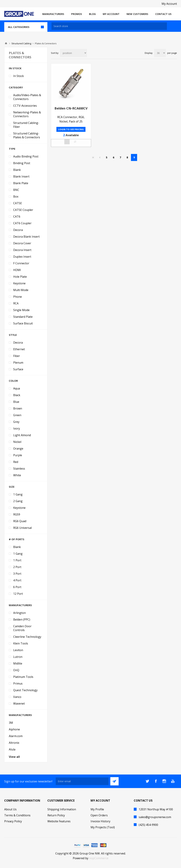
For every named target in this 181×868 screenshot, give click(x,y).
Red (16, 462)
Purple (18, 455)
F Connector (21, 263)
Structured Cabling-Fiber (26, 125)
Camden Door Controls (22, 628)
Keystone (19, 283)
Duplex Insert (22, 257)
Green (17, 415)
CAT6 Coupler (22, 223)
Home (6, 43)
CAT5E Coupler (23, 210)
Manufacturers (20, 605)
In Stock (15, 68)
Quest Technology (25, 690)
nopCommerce (99, 858)
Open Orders (99, 815)
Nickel (17, 442)
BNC (16, 190)
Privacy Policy (13, 821)
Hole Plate (20, 277)
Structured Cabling (21, 43)
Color (13, 381)
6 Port (17, 587)
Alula (12, 749)
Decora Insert (22, 250)
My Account (169, 4)
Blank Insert (21, 176)
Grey (16, 422)
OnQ (16, 670)
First (93, 157)
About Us (10, 809)
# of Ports (17, 539)
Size (12, 487)
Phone (18, 297)
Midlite (18, 663)
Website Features (59, 821)
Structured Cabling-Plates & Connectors (27, 135)
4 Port (17, 580)
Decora (18, 230)
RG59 (17, 514)
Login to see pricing (71, 129)
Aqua (17, 388)
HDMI (17, 270)
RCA (16, 303)
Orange (18, 448)
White (17, 475)
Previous (100, 157)
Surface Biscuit (23, 323)
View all (14, 757)
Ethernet (19, 349)
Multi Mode (21, 290)
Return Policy (56, 815)
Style (13, 335)
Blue (16, 402)
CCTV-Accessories (25, 106)
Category (16, 87)
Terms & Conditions (17, 815)
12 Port (18, 594)
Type (12, 149)
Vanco (17, 697)
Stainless (19, 469)
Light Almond (22, 435)
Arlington (19, 613)
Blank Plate (21, 183)
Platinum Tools (23, 677)
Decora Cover (22, 243)
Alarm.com (16, 736)
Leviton (18, 650)
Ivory (17, 428)
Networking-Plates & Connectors (27, 114)
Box (16, 196)
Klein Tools (21, 643)
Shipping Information (62, 809)
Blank (17, 170)
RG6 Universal (22, 528)
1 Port (17, 560)
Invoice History (100, 821)
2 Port (17, 567)
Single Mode (21, 310)
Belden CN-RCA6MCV (71, 108)
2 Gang (18, 501)
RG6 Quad (20, 521)
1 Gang (18, 494)
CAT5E (18, 203)
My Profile (97, 809)
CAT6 (17, 217)
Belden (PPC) (22, 619)
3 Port (17, 574)
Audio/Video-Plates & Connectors (27, 97)
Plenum (18, 363)
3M (11, 723)
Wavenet (19, 704)
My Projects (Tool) (103, 827)
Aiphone (14, 729)
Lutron (18, 657)
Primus (18, 683)
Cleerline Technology (27, 637)
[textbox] (109, 26)
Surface (18, 369)
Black (17, 395)
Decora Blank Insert (26, 237)
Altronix (14, 743)
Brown (18, 408)
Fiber (17, 356)
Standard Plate (23, 317)
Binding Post (22, 163)
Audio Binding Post (26, 156)
